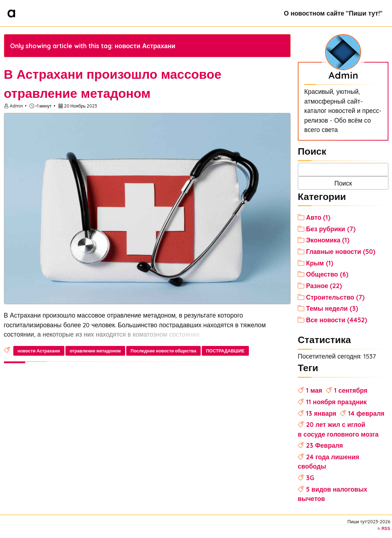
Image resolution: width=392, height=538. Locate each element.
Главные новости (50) (341, 251)
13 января (321, 413)
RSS (386, 528)
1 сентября (351, 390)
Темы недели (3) (332, 308)
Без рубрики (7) (331, 229)
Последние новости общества (163, 351)
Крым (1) (320, 263)
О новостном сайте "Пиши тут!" (333, 13)
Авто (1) (318, 217)
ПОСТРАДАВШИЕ (225, 351)
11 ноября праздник (336, 402)
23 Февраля (325, 445)
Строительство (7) (335, 297)
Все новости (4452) (337, 320)
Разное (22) (324, 286)
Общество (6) (327, 274)
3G (310, 478)
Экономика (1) (328, 240)
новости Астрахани (39, 351)
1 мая (314, 390)
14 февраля (366, 413)
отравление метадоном (95, 351)
